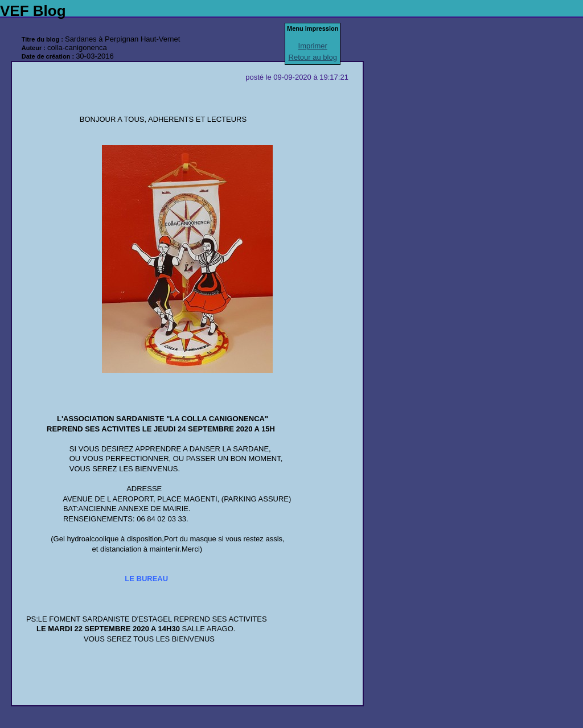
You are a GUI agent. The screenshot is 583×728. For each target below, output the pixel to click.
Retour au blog (313, 57)
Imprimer (313, 46)
